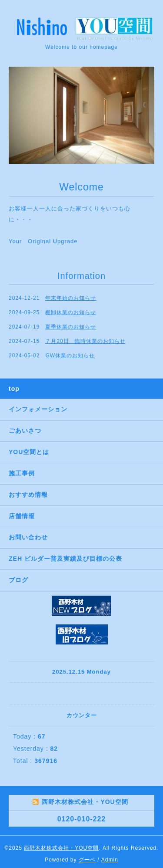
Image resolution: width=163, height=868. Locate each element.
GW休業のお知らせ (70, 356)
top (14, 389)
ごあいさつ (25, 431)
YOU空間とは (29, 452)
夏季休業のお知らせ (71, 327)
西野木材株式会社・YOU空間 (61, 848)
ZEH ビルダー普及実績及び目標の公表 (65, 559)
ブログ (18, 580)
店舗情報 (22, 516)
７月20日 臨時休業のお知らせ (85, 341)
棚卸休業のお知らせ (71, 312)
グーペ (87, 860)
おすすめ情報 (28, 495)
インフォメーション (38, 409)
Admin (110, 860)
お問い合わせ (28, 537)
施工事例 (22, 473)
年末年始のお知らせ (71, 298)
